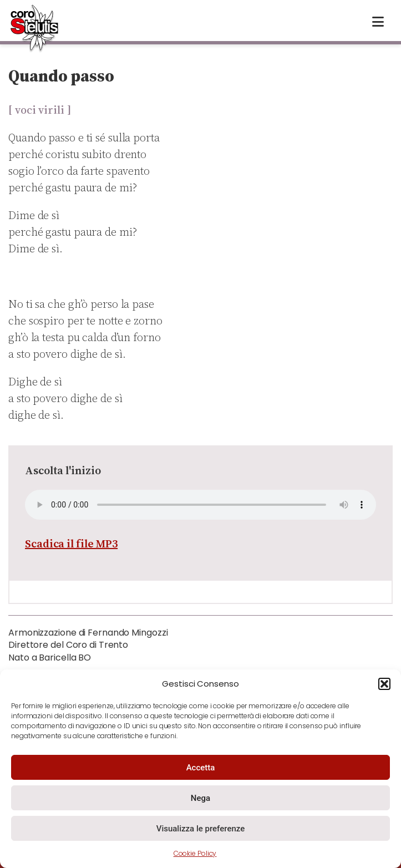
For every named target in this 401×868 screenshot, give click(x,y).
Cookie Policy (195, 853)
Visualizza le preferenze (201, 829)
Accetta (201, 768)
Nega (200, 798)
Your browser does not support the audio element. (200, 505)
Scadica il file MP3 (71, 544)
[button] (384, 684)
